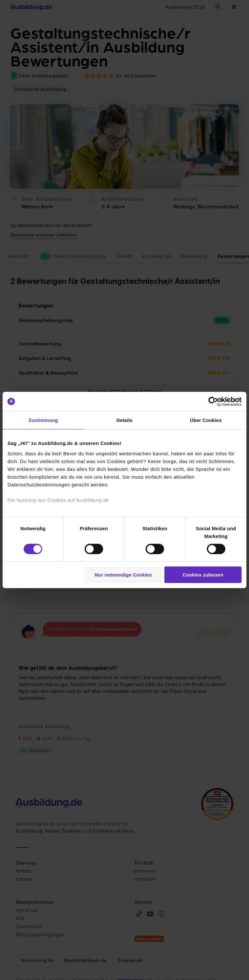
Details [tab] (124, 420)
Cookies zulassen (203, 575)
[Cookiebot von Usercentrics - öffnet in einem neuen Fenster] (213, 402)
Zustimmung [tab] (43, 420)
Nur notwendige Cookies (123, 575)
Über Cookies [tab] (206, 420)
